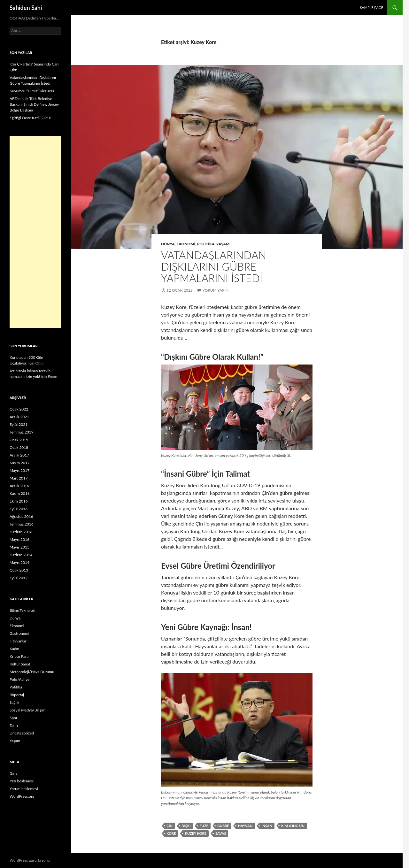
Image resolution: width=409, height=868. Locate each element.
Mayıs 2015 (19, 547)
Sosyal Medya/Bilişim (27, 710)
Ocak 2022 (19, 409)
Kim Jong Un (293, 826)
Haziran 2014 (21, 555)
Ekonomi (186, 244)
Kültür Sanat (20, 664)
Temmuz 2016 (22, 524)
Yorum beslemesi (24, 789)
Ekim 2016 (19, 501)
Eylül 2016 (19, 509)
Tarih (14, 725)
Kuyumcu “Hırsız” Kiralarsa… (33, 91)
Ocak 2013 (19, 570)
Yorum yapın (216, 290)
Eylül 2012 (19, 578)
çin (170, 826)
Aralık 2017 (19, 455)
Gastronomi (19, 633)
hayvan (245, 826)
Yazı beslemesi (22, 781)
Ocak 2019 (19, 440)
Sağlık (14, 702)
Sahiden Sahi (26, 8)
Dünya (168, 244)
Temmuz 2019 (22, 432)
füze (204, 826)
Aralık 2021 (19, 417)
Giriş (13, 773)
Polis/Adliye (19, 679)
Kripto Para (19, 656)
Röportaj (17, 695)
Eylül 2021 (19, 424)
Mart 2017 (19, 478)
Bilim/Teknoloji (22, 610)
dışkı (186, 826)
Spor (13, 718)
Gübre (223, 826)
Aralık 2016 (19, 486)
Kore (171, 833)
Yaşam (223, 244)
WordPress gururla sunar (30, 860)
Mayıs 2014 (19, 562)
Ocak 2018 (19, 447)
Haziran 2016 (21, 532)
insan (267, 826)
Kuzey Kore (195, 833)
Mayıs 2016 (19, 539)
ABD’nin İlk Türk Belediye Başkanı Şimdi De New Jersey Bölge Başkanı (34, 104)
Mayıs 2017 (19, 470)
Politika (206, 244)
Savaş (221, 833)
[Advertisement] (35, 232)
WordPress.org (22, 796)
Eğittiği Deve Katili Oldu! (30, 118)
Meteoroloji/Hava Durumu (32, 672)
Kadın (14, 649)
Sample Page (371, 8)
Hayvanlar (18, 641)
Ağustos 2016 (21, 516)
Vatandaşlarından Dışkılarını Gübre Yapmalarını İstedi (214, 266)
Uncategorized (22, 733)
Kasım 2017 (20, 463)
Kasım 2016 (20, 493)
